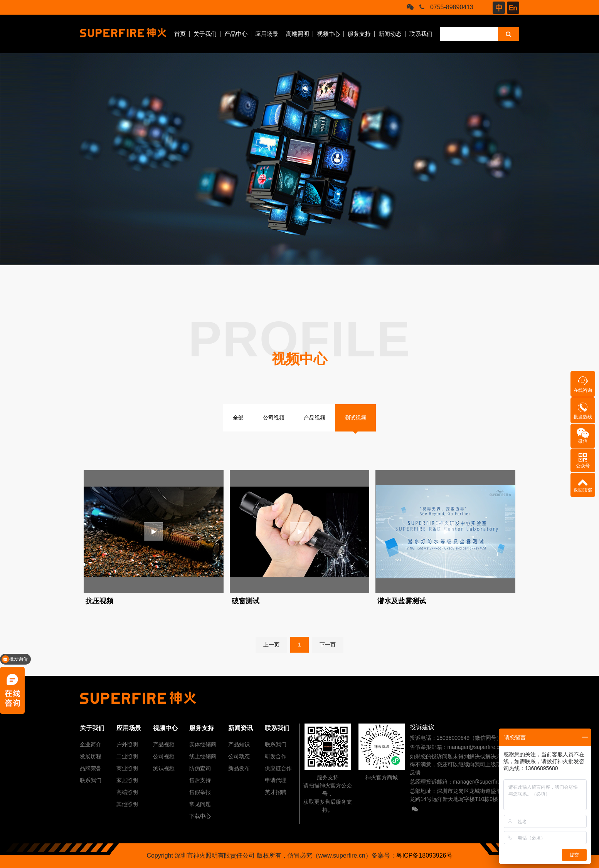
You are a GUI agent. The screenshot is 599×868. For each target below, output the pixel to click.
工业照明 (127, 756)
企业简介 (91, 744)
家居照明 (127, 780)
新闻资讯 (241, 728)
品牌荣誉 (91, 768)
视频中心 (328, 34)
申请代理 (276, 780)
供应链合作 (278, 768)
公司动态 (239, 756)
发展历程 (91, 756)
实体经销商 (203, 744)
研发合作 (276, 756)
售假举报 (200, 792)
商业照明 (127, 768)
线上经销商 (203, 756)
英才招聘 (276, 792)
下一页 (328, 645)
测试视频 (355, 418)
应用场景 (267, 34)
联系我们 (421, 34)
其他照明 (127, 804)
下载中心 (200, 816)
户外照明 (127, 744)
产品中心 (236, 34)
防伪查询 (200, 768)
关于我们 (205, 34)
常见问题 (200, 804)
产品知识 (239, 744)
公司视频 (274, 418)
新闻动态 (390, 34)
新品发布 (239, 768)
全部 (238, 418)
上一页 (271, 645)
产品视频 (315, 418)
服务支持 (359, 34)
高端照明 (298, 34)
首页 (180, 34)
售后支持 (200, 780)
